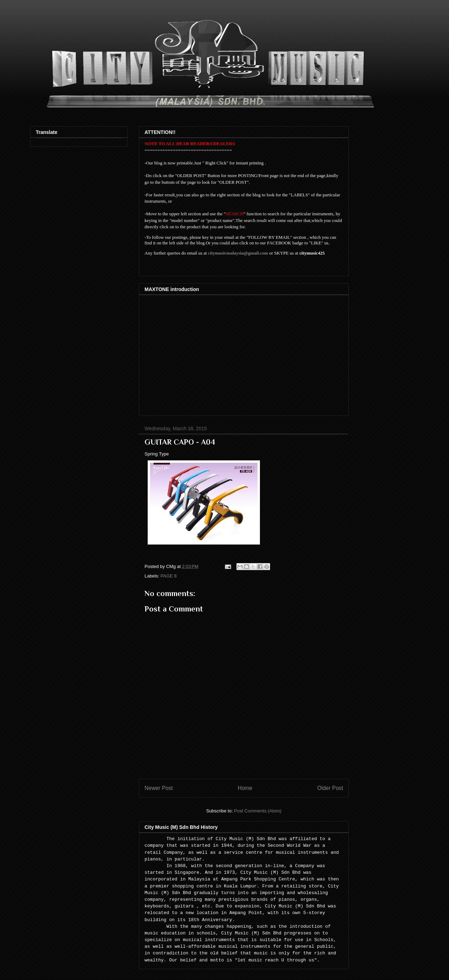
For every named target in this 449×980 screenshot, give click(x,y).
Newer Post (159, 788)
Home (245, 788)
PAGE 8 (169, 576)
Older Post (330, 788)
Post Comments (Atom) (258, 811)
